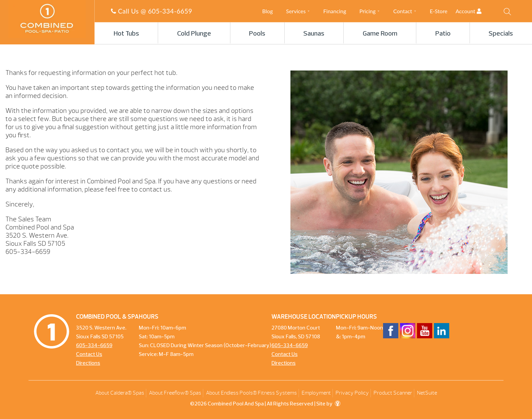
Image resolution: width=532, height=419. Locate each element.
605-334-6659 (170, 11)
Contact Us (89, 355)
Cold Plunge (194, 34)
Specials (501, 34)
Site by (328, 404)
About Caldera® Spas (120, 393)
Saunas (314, 34)
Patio (443, 34)
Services (296, 11)
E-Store (438, 11)
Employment (316, 393)
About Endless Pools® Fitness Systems (251, 393)
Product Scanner (393, 393)
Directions (88, 363)
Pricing (367, 11)
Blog (268, 11)
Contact (403, 11)
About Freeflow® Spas (175, 393)
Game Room (380, 34)
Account (474, 11)
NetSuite (427, 393)
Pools (257, 34)
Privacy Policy (352, 393)
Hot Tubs (126, 34)
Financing (335, 11)
